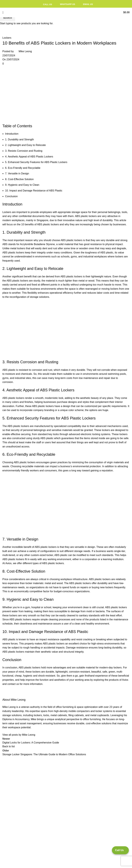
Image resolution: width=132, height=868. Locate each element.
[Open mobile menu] (3, 12)
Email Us (86, 4)
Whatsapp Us (65, 4)
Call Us (46, 4)
